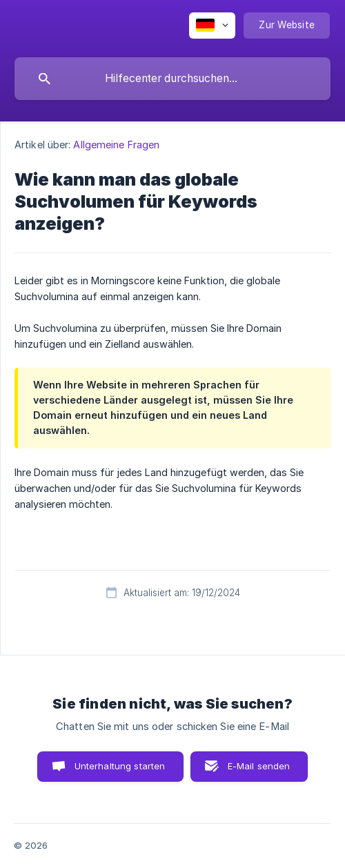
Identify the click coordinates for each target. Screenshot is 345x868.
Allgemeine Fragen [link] (116, 145)
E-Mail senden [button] (259, 766)
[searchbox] (172, 79)
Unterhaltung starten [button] (120, 766)
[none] (212, 26)
